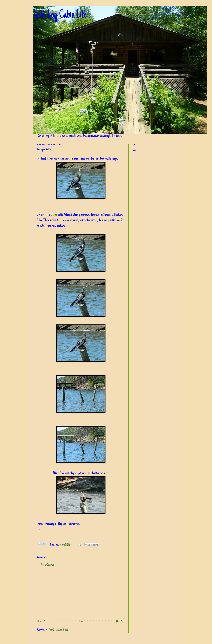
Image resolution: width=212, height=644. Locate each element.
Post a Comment (47, 565)
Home (81, 622)
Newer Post (42, 622)
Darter (54, 215)
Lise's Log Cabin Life (60, 15)
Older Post (119, 622)
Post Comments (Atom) (58, 630)
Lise (60, 545)
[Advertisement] (81, 594)
